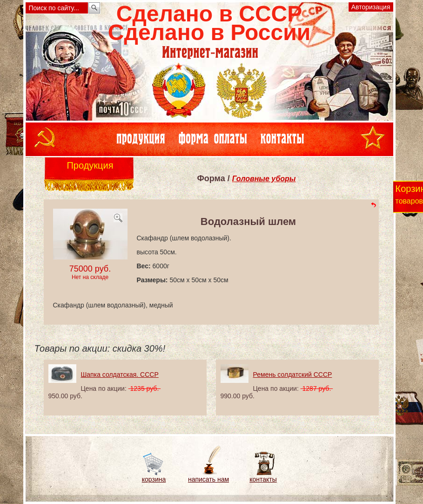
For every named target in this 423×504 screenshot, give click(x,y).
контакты (263, 479)
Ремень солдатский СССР (293, 375)
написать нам (208, 479)
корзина (154, 479)
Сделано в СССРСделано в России (209, 23)
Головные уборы (264, 179)
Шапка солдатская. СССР (120, 375)
